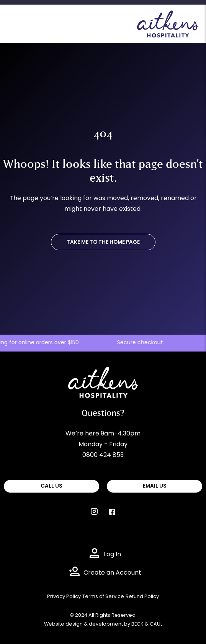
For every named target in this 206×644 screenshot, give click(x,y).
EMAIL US (155, 486)
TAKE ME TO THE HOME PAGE (103, 242)
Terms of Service (103, 597)
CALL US (51, 486)
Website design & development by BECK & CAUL (103, 624)
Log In (112, 555)
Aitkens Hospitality (96, 372)
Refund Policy (142, 597)
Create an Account (112, 573)
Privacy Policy (64, 597)
